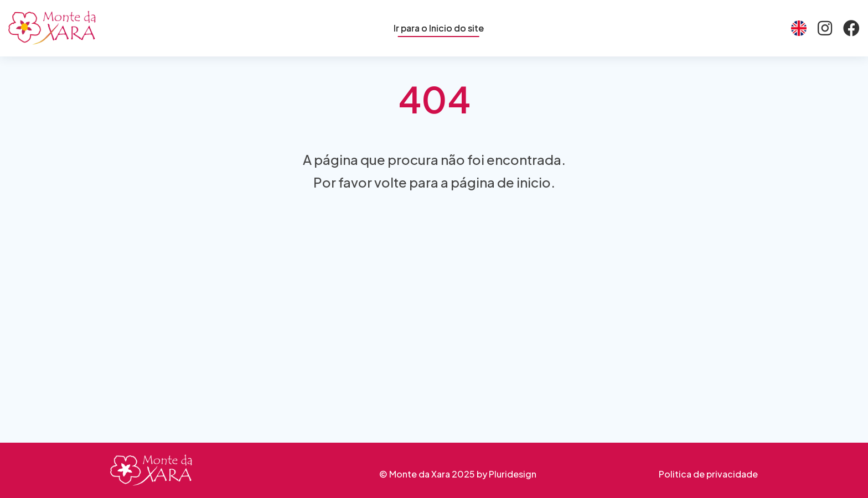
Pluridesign (513, 474)
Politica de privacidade (708, 474)
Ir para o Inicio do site (439, 28)
